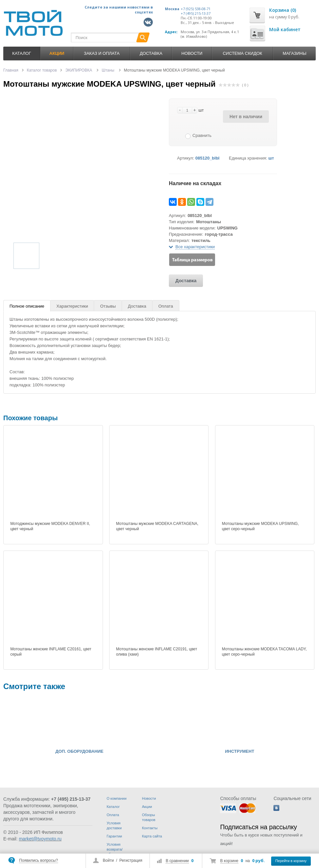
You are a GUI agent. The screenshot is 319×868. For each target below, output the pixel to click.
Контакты (150, 828)
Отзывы (108, 306)
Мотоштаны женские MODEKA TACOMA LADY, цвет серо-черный (264, 652)
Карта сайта (152, 836)
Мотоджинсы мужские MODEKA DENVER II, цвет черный (50, 526)
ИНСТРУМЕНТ (239, 751)
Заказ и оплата (102, 53)
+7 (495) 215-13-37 (196, 13)
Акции (147, 807)
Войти (109, 860)
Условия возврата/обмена (115, 849)
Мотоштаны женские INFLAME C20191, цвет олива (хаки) (157, 652)
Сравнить (202, 135)
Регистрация (131, 860)
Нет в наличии (246, 117)
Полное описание (27, 306)
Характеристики (72, 306)
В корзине (229, 861)
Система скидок (242, 53)
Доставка (151, 53)
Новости (192, 53)
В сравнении (177, 861)
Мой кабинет (285, 29)
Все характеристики (195, 247)
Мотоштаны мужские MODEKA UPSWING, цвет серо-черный (260, 526)
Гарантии (114, 836)
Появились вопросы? (38, 860)
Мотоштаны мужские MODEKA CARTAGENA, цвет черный (157, 526)
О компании (117, 798)
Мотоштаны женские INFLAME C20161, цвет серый (51, 652)
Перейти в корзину (291, 861)
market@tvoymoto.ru (40, 839)
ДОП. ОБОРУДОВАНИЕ (79, 751)
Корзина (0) (283, 10)
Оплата (166, 306)
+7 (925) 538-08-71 (196, 9)
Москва (172, 9)
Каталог (21, 53)
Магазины (294, 53)
